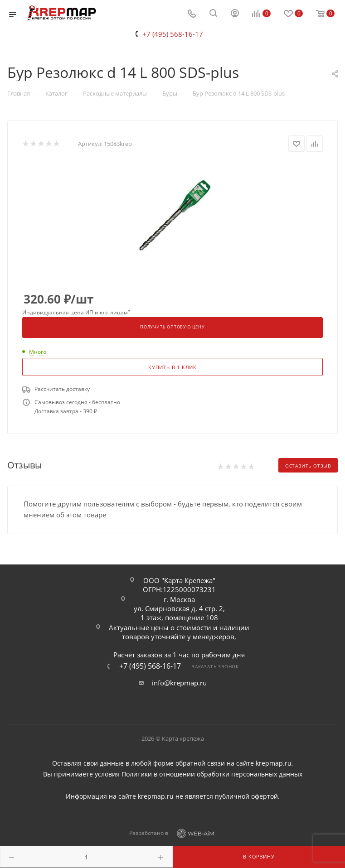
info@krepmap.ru (179, 683)
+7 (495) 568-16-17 (173, 34)
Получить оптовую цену (172, 327)
